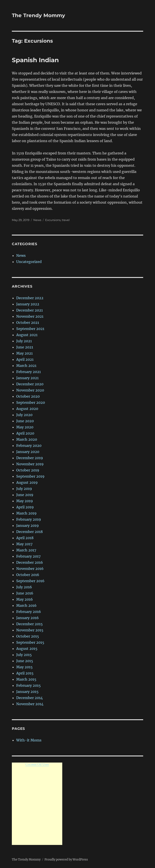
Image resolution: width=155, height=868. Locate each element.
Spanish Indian (35, 60)
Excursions (53, 220)
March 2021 (26, 366)
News (37, 220)
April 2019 (25, 507)
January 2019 (28, 526)
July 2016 (24, 587)
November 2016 (30, 569)
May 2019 (25, 501)
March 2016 (26, 605)
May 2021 (24, 353)
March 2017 (26, 550)
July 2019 (24, 489)
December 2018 (29, 532)
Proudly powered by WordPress (66, 860)
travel (66, 220)
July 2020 (24, 415)
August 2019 (27, 482)
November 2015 (30, 630)
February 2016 (29, 612)
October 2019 (28, 470)
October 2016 (28, 575)
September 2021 (30, 329)
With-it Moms (29, 740)
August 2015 (27, 649)
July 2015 (24, 655)
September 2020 (31, 402)
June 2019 (25, 495)
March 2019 (26, 513)
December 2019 (30, 458)
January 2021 (27, 378)
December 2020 (30, 384)
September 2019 (30, 476)
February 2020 (29, 446)
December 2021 (29, 310)
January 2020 (28, 452)
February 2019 (29, 519)
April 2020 (25, 433)
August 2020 (27, 409)
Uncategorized (29, 262)
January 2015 (27, 692)
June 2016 (25, 593)
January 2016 (28, 618)
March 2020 (27, 439)
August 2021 (27, 335)
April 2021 (25, 359)
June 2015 (25, 661)
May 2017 (24, 544)
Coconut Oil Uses (37, 764)
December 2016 (30, 562)
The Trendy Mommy (38, 15)
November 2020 (30, 390)
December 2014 (29, 698)
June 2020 (25, 421)
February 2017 (28, 556)
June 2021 (25, 347)
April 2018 (25, 538)
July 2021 (24, 341)
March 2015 (26, 679)
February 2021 (29, 372)
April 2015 (25, 673)
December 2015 (29, 624)
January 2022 (28, 304)
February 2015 (29, 685)
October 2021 (28, 323)
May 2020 (25, 427)
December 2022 (30, 298)
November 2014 (30, 704)
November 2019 (30, 464)
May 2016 (25, 599)
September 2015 (30, 642)
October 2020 (28, 396)
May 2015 (24, 667)
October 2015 (28, 636)
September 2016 (30, 581)
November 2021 (30, 316)
